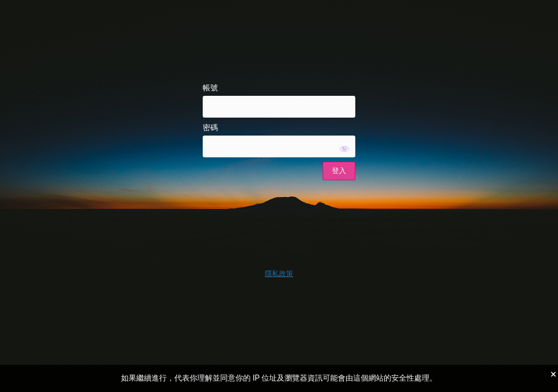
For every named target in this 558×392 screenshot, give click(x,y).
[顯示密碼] (344, 149)
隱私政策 (279, 274)
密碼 (210, 127)
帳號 (210, 88)
